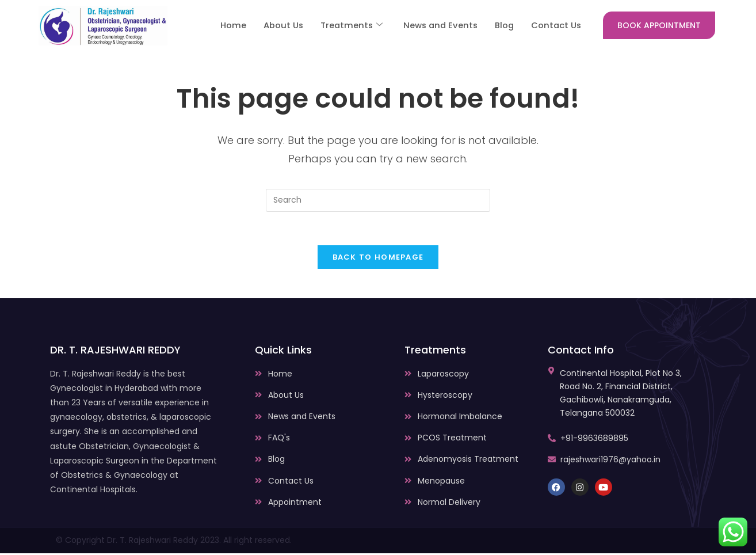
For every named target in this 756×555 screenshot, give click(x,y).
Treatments (347, 26)
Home (228, 26)
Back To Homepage (378, 259)
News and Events (438, 26)
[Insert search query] (378, 200)
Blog (503, 26)
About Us (278, 26)
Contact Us (555, 26)
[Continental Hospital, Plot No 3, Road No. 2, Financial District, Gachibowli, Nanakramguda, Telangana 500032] (552, 372)
